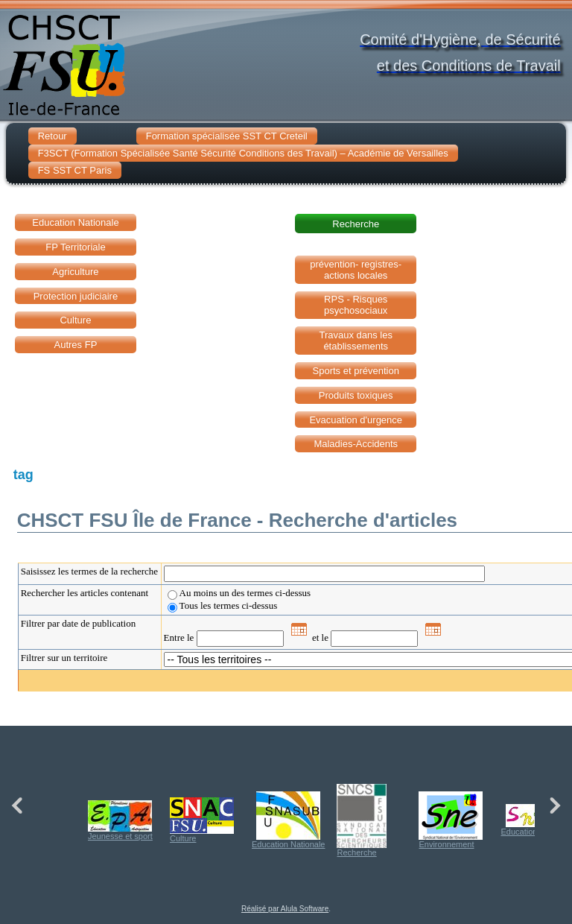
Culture (202, 820)
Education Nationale (288, 820)
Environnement (451, 820)
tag (23, 475)
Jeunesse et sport (120, 820)
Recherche (362, 820)
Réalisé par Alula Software (285, 909)
